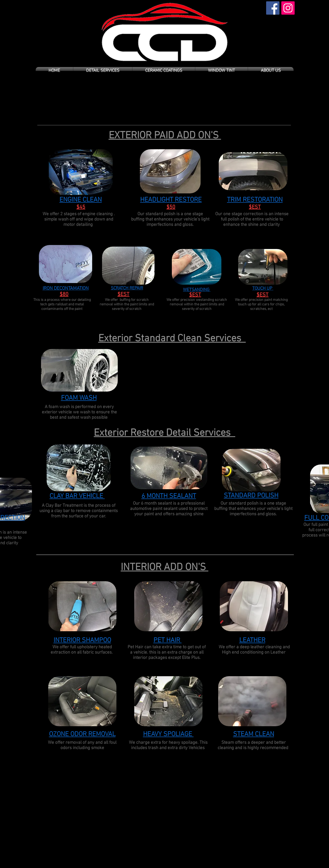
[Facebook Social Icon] (273, 8)
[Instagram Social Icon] (288, 8)
